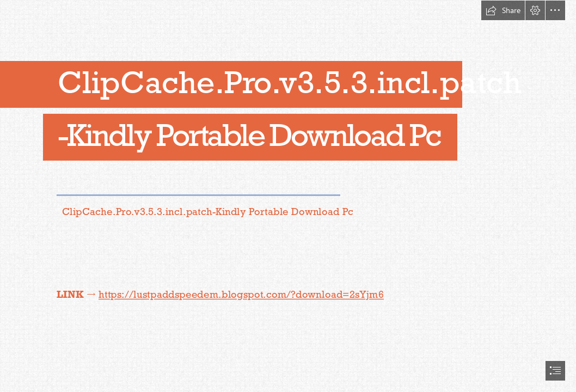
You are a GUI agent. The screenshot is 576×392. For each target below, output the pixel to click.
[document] (288, 196)
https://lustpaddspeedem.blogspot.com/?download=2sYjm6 (241, 294)
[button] (503, 10)
